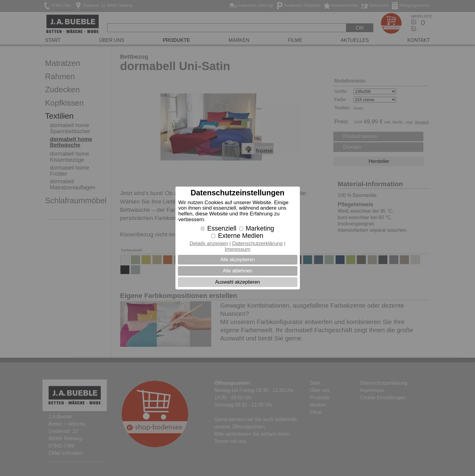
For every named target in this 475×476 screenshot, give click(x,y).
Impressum (237, 249)
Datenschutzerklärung (257, 243)
